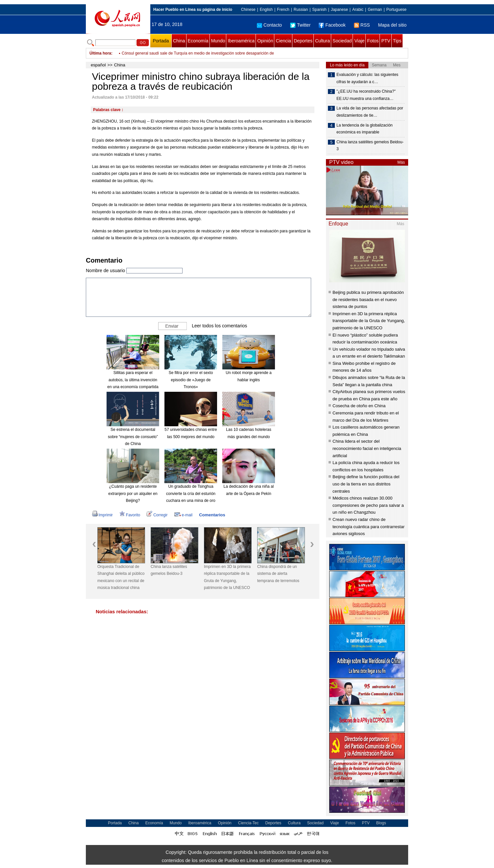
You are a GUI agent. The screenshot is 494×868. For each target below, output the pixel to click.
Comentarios (212, 515)
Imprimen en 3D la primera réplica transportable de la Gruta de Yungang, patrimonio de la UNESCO (227, 577)
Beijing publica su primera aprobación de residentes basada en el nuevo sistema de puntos (368, 299)
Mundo (218, 41)
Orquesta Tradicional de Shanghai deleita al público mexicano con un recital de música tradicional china (121, 577)
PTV (386, 41)
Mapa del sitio (392, 25)
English (266, 10)
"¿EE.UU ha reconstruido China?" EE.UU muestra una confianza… (366, 95)
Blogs (381, 823)
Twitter (300, 25)
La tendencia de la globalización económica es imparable (365, 129)
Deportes (303, 41)
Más (401, 162)
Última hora (100, 53)
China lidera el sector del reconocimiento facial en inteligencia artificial (367, 448)
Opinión (265, 41)
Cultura (322, 41)
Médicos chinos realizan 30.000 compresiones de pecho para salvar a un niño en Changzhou (368, 505)
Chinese (248, 10)
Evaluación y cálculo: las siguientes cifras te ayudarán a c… (367, 78)
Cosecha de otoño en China (359, 406)
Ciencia (283, 41)
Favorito (130, 515)
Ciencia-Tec (248, 823)
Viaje (359, 41)
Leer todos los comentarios (219, 326)
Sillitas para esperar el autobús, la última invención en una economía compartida (133, 380)
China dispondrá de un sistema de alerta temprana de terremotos (278, 574)
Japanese (339, 10)
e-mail (184, 515)
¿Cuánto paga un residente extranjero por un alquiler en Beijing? (133, 493)
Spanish (319, 10)
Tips (397, 41)
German (375, 10)
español (98, 65)
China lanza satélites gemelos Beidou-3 (169, 570)
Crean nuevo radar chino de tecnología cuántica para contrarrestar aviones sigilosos (369, 527)
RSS (362, 25)
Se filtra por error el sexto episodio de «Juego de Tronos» (191, 380)
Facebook (332, 25)
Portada (161, 41)
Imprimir (102, 515)
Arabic (358, 10)
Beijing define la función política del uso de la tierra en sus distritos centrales (366, 484)
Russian (301, 10)
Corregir (157, 515)
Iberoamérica (241, 41)
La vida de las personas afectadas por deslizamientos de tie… (370, 112)
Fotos (373, 41)
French (283, 10)
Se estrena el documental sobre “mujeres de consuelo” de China (133, 437)
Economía (198, 41)
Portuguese (396, 10)
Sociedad (342, 41)
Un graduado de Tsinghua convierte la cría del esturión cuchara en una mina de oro (191, 493)
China (179, 41)
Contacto (269, 25)
